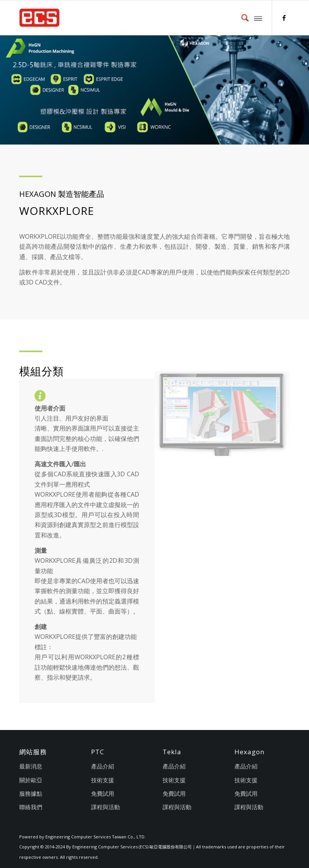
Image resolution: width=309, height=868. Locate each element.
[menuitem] (241, 18)
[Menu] (258, 18)
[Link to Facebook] (284, 18)
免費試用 (103, 793)
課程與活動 (105, 807)
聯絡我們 (31, 807)
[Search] (241, 18)
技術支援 (103, 780)
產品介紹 (103, 766)
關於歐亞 (31, 780)
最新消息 (31, 766)
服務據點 (31, 793)
